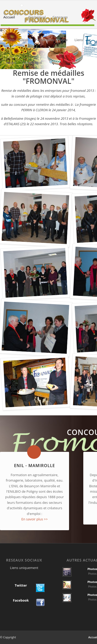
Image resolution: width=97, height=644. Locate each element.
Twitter (21, 586)
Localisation (32, 67)
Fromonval (37, 22)
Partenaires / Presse (51, 44)
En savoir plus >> (34, 519)
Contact (10, 67)
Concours (60, 22)
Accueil (9, 22)
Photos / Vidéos (16, 44)
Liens (79, 44)
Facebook (21, 601)
